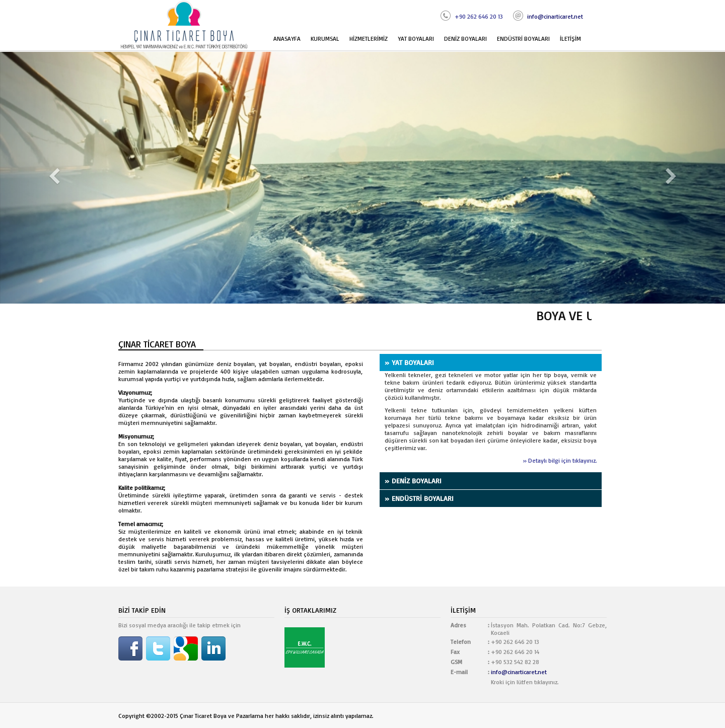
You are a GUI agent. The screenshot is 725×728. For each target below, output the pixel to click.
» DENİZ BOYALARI (413, 481)
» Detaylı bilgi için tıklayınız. (560, 460)
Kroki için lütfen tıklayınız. (525, 682)
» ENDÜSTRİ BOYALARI (419, 498)
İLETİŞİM (570, 39)
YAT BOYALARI (416, 39)
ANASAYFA (287, 39)
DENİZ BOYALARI (465, 39)
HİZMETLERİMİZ (369, 39)
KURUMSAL (325, 39)
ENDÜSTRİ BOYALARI (523, 39)
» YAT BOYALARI (409, 362)
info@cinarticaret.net (555, 16)
